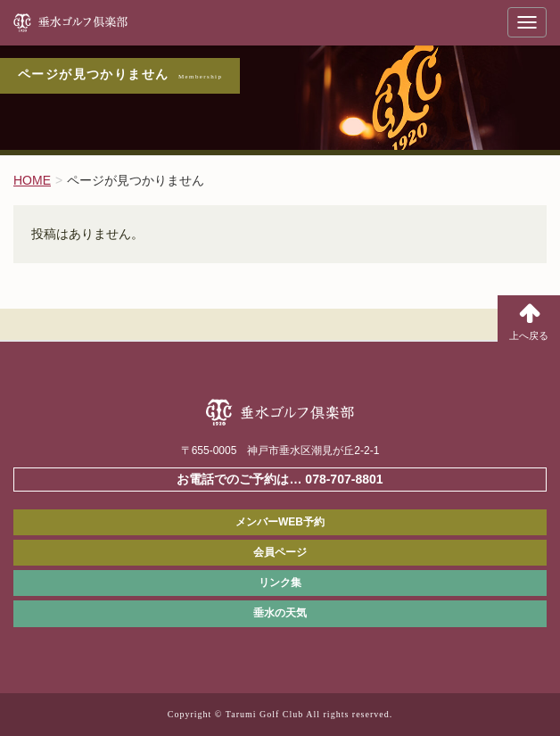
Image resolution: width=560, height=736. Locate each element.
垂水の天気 (280, 613)
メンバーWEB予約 (280, 522)
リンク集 (280, 583)
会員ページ (280, 552)
